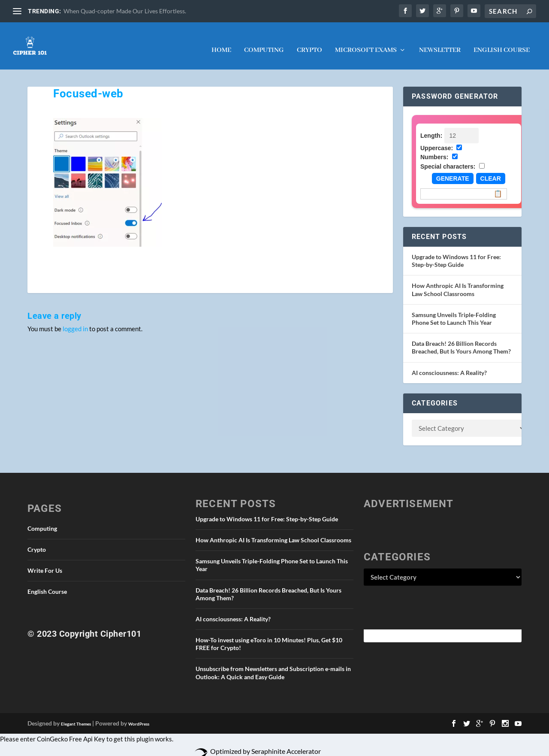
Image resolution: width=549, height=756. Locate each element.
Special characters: (448, 158)
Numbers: (434, 149)
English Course (502, 42)
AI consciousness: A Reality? (449, 364)
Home (221, 42)
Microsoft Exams (366, 42)
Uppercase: (437, 139)
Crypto (309, 42)
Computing (264, 42)
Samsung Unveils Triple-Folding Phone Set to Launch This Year (454, 310)
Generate (453, 170)
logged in (75, 320)
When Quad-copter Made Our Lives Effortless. (125, 11)
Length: (431, 127)
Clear (491, 170)
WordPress (139, 715)
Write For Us (45, 562)
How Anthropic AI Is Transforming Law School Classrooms (458, 281)
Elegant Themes (76, 715)
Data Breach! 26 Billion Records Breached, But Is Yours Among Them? (461, 339)
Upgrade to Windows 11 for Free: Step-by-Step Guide (456, 253)
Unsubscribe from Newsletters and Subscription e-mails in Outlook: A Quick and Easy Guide (273, 664)
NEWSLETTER (440, 42)
